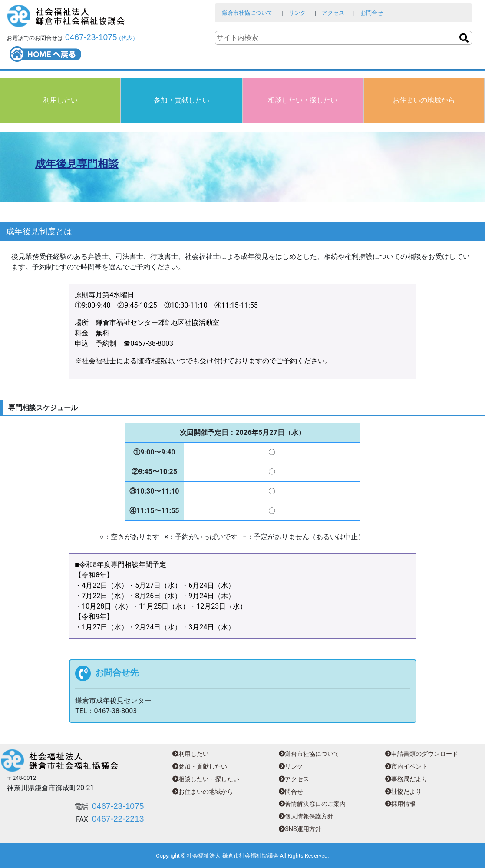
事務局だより (406, 779)
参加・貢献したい (181, 100)
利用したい (60, 100)
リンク (297, 13)
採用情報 (400, 804)
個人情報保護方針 (306, 817)
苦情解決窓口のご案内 (312, 804)
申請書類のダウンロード (422, 754)
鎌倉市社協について (247, 13)
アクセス (333, 13)
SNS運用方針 (300, 829)
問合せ (291, 792)
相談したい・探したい (303, 100)
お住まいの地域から (424, 100)
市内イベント (406, 767)
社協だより (403, 792)
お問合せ (372, 13)
